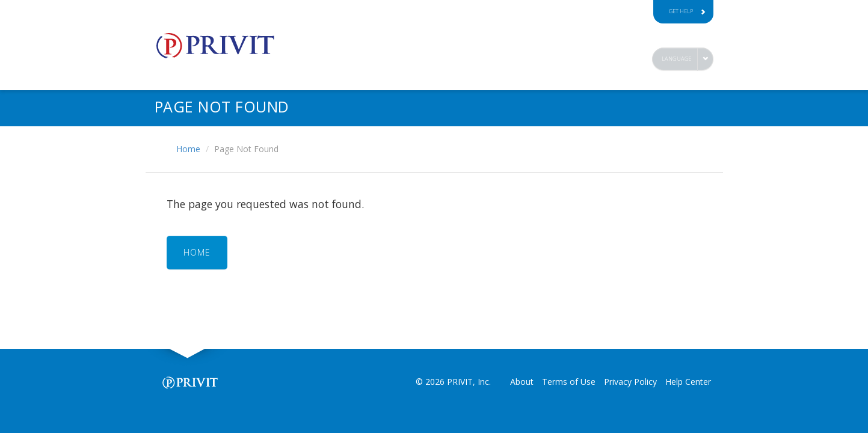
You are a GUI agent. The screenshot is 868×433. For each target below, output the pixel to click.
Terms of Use (569, 382)
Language (677, 59)
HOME (197, 252)
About (522, 382)
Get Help (688, 11)
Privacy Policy (630, 382)
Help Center (688, 382)
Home (188, 149)
